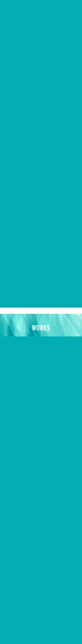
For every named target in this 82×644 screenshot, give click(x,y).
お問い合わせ (11, 620)
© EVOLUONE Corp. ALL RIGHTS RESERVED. (55, 636)
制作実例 (9, 609)
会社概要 (9, 603)
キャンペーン (11, 614)
